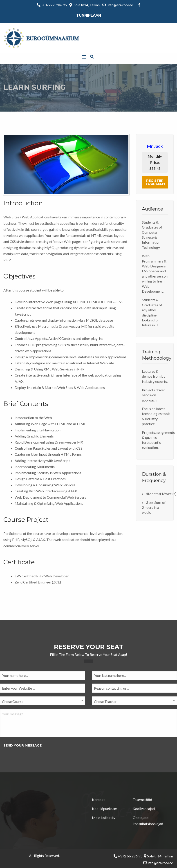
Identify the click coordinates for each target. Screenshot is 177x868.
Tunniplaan (89, 15)
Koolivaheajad (144, 809)
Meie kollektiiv (104, 818)
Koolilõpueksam (105, 809)
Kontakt (98, 800)
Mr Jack (155, 146)
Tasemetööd (142, 800)
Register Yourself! (155, 182)
